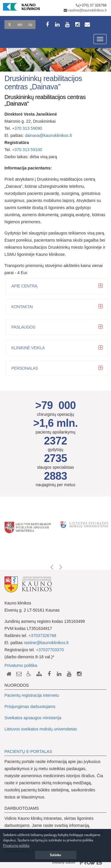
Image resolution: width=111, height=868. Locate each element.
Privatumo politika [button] (16, 845)
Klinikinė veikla (30, 348)
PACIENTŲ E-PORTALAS (28, 751)
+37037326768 (42, 636)
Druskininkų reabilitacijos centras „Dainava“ (45, 100)
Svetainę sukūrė (79, 863)
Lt (10, 25)
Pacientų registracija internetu (32, 695)
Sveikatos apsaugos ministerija (33, 718)
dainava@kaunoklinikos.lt (48, 135)
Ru (30, 25)
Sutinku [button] (56, 855)
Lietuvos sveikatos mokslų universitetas (41, 729)
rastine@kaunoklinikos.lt (87, 10)
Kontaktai (24, 307)
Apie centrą (26, 286)
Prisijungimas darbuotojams (30, 707)
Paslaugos (25, 327)
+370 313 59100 (27, 150)
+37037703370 (50, 650)
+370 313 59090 (27, 128)
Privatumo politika (21, 665)
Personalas (26, 368)
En (20, 25)
